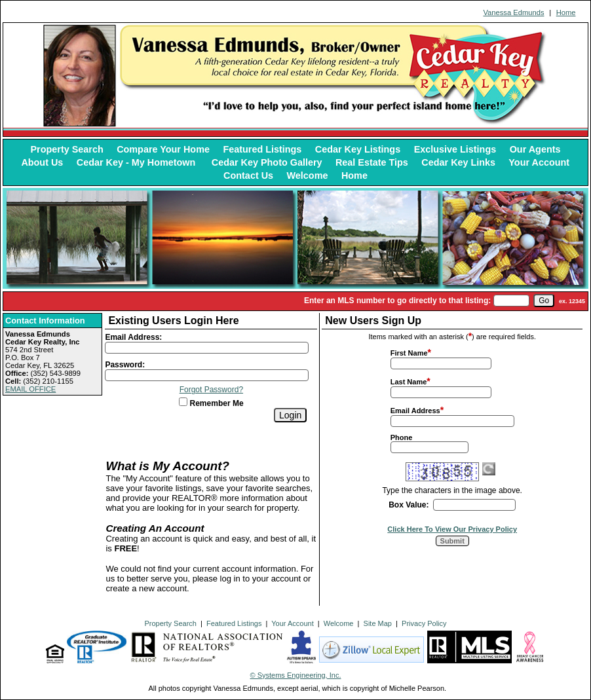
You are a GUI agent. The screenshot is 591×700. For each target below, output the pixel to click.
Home (566, 12)
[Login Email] (207, 348)
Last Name (409, 382)
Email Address (415, 411)
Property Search (67, 149)
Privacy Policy (424, 623)
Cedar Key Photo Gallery (267, 162)
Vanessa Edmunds (513, 12)
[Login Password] (207, 375)
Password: (125, 365)
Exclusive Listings (455, 149)
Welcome (308, 175)
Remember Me (211, 403)
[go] (544, 301)
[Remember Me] (183, 402)
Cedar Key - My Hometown (138, 162)
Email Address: (133, 337)
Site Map (378, 623)
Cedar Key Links (458, 162)
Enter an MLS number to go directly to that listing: (397, 301)
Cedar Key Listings (358, 149)
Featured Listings (262, 149)
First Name (409, 353)
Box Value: (409, 505)
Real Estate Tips (372, 162)
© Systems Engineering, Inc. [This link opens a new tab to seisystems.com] (296, 675)
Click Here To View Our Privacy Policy (452, 529)
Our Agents (535, 149)
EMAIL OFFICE (30, 389)
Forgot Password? (211, 390)
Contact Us (248, 175)
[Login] (290, 415)
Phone (402, 437)
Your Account (539, 162)
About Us (42, 162)
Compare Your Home (163, 149)
